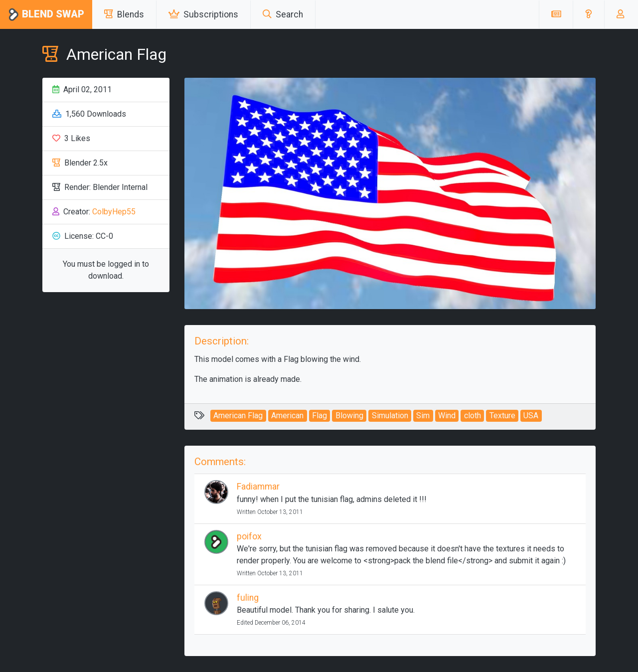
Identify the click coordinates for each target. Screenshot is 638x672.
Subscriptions (203, 14)
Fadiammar (258, 487)
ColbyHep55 (114, 212)
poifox (249, 536)
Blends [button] (124, 14)
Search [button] (283, 14)
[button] (588, 14)
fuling (248, 598)
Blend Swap (46, 15)
